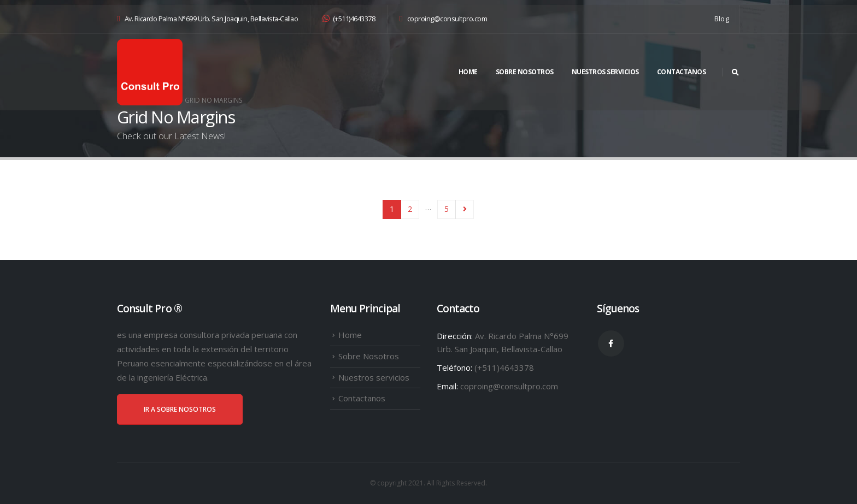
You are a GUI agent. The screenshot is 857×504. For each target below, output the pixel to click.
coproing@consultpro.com (443, 19)
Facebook (611, 343)
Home (468, 72)
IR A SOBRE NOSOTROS (180, 409)
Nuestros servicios (605, 72)
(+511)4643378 (349, 19)
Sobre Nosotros (525, 72)
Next (465, 209)
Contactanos (682, 72)
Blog (722, 19)
